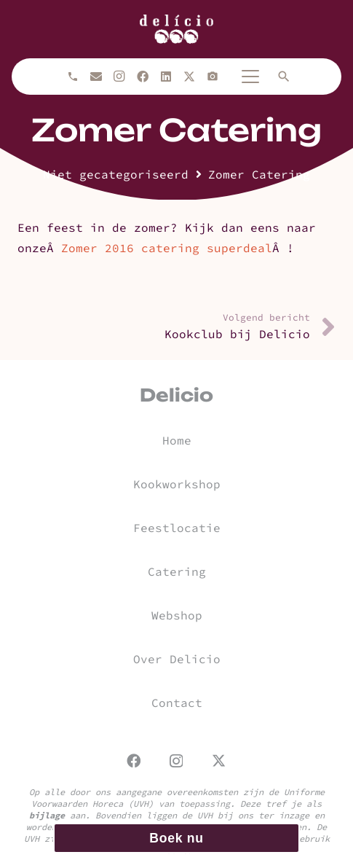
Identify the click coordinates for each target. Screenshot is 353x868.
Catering (177, 571)
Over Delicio (177, 659)
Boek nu (176, 838)
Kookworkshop (177, 484)
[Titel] (213, 77)
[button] (250, 77)
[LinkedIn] (166, 77)
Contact (177, 703)
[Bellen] (73, 77)
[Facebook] (143, 77)
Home (177, 440)
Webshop (177, 615)
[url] (176, 29)
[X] (189, 77)
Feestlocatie (177, 528)
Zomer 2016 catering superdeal (167, 248)
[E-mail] (96, 77)
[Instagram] (119, 77)
